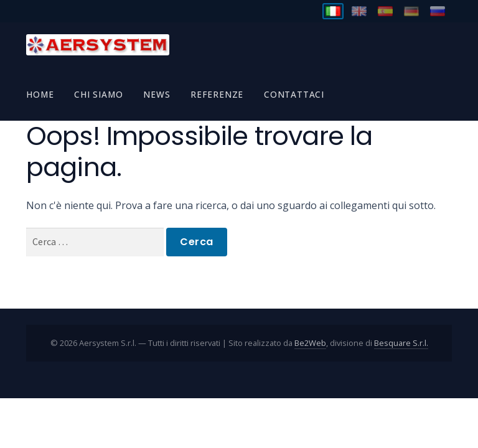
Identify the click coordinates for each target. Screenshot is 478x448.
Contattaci (294, 94)
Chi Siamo (98, 94)
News (157, 94)
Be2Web (310, 343)
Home (40, 94)
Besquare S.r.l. (401, 343)
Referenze (217, 94)
